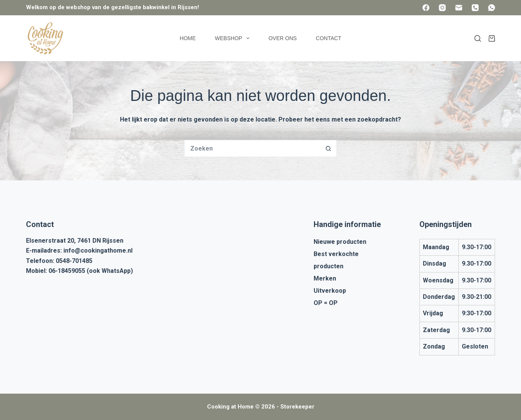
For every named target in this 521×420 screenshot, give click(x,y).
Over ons (283, 38)
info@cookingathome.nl (98, 251)
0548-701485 (74, 261)
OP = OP (326, 303)
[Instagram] (442, 8)
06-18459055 (67, 271)
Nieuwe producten (340, 242)
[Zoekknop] (328, 148)
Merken (325, 278)
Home (188, 38)
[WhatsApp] (492, 8)
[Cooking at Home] (45, 38)
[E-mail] (459, 8)
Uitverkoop (330, 291)
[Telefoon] (475, 8)
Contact (329, 38)
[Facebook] (426, 8)
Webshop (234, 38)
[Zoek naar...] (252, 148)
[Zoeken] (478, 38)
